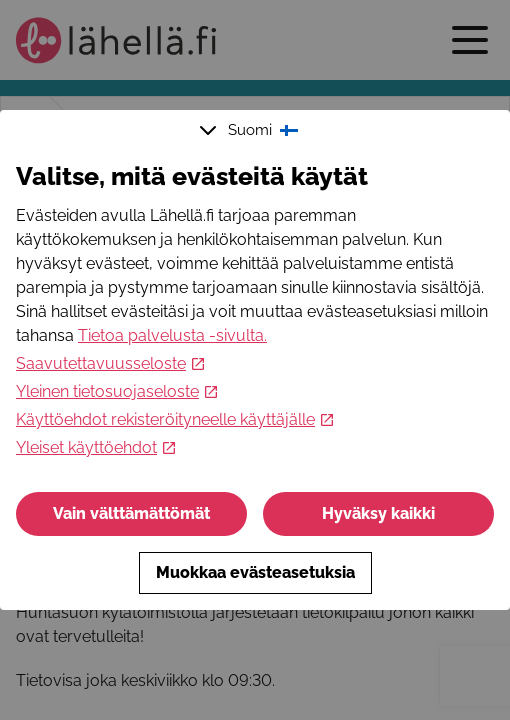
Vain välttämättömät (131, 513)
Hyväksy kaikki (378, 513)
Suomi (251, 130)
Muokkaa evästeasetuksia (255, 572)
